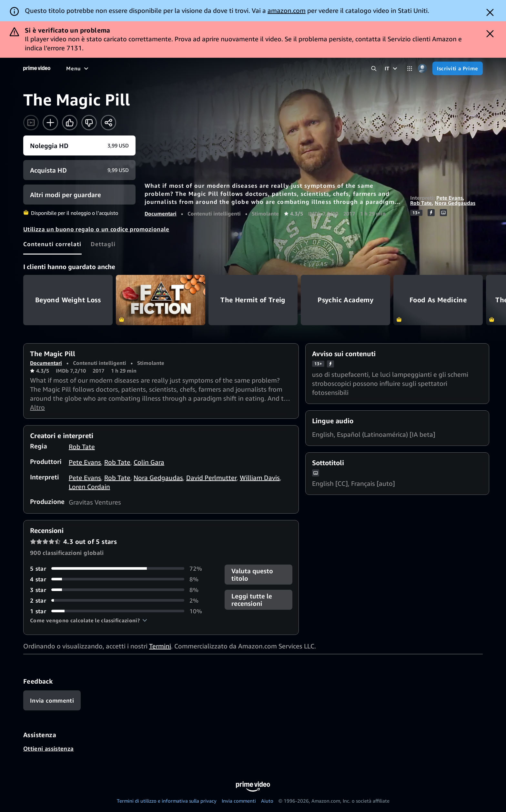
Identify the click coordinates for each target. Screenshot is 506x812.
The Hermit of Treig (253, 300)
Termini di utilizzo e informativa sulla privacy (167, 801)
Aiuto (267, 801)
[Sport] (190, 68)
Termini (160, 646)
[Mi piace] (70, 123)
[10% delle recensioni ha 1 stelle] (120, 611)
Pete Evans (450, 198)
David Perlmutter (211, 478)
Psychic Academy (345, 300)
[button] (89, 620)
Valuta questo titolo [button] (252, 575)
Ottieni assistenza (48, 748)
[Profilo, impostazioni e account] (422, 69)
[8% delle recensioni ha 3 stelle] (120, 590)
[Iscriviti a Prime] (458, 68)
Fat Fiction (161, 300)
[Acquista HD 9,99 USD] (79, 170)
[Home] (37, 68)
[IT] (392, 68)
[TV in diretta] (280, 68)
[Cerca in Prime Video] (374, 69)
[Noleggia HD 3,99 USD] (79, 145)
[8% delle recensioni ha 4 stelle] (120, 579)
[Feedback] (52, 700)
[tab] (52, 244)
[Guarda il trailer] (31, 123)
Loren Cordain (89, 487)
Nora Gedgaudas (455, 203)
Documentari (161, 214)
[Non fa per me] (89, 123)
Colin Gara (149, 462)
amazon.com (287, 10)
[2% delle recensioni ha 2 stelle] (120, 601)
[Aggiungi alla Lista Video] (50, 123)
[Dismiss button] (490, 12)
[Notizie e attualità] (231, 68)
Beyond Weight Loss (68, 300)
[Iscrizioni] (323, 68)
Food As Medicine (438, 300)
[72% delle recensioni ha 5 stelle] (120, 569)
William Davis (260, 478)
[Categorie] (410, 69)
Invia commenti (239, 801)
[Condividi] (108, 123)
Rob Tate (421, 203)
